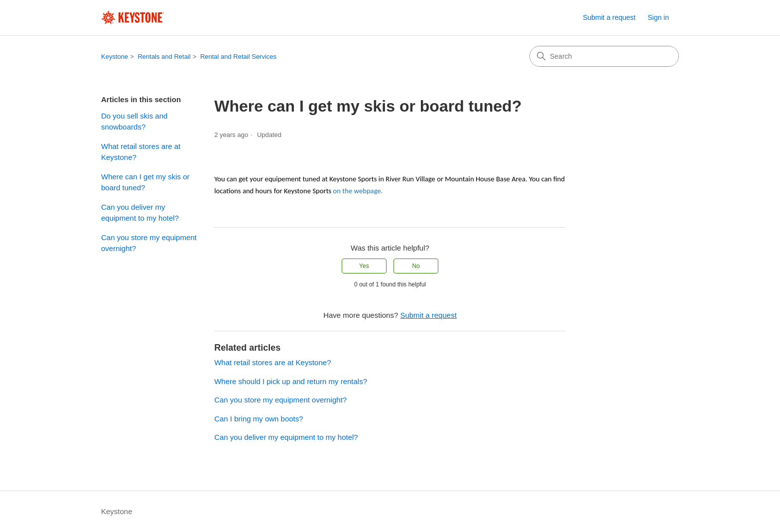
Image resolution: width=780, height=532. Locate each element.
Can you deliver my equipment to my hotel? (140, 213)
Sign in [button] (658, 17)
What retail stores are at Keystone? (141, 152)
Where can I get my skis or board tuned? (145, 182)
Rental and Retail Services (238, 57)
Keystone (115, 57)
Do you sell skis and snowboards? (134, 122)
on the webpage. (358, 191)
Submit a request (609, 17)
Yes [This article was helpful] (364, 266)
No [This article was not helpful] (416, 266)
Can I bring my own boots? (259, 419)
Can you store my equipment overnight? (149, 243)
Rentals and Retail (164, 57)
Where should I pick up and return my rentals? (291, 381)
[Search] (604, 56)
